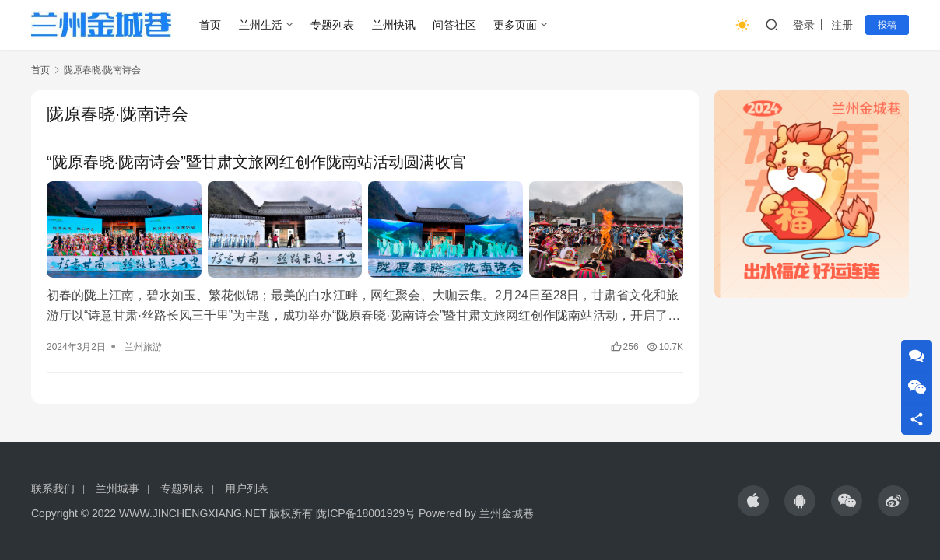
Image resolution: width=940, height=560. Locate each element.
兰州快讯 (394, 25)
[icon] (753, 501)
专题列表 (332, 25)
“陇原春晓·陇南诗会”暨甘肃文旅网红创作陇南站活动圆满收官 (256, 162)
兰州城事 (117, 488)
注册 (842, 25)
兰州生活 (261, 25)
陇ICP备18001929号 (366, 513)
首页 (210, 25)
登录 (804, 25)
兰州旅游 (143, 347)
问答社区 (454, 25)
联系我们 (53, 488)
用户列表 (247, 488)
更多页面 (515, 25)
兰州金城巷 (507, 513)
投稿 (887, 25)
